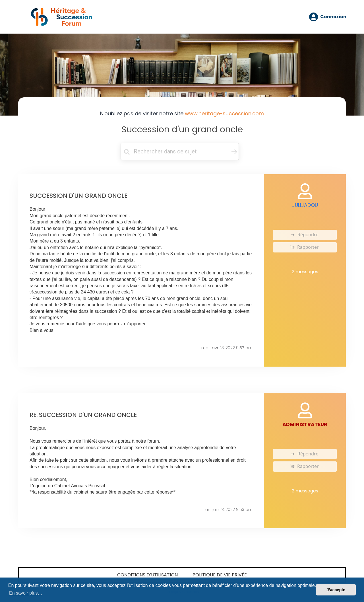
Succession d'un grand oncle (182, 129)
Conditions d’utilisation (147, 575)
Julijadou (305, 205)
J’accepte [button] (336, 590)
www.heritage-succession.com (224, 113)
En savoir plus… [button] (26, 593)
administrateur (305, 424)
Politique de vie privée (220, 575)
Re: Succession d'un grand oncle (83, 415)
